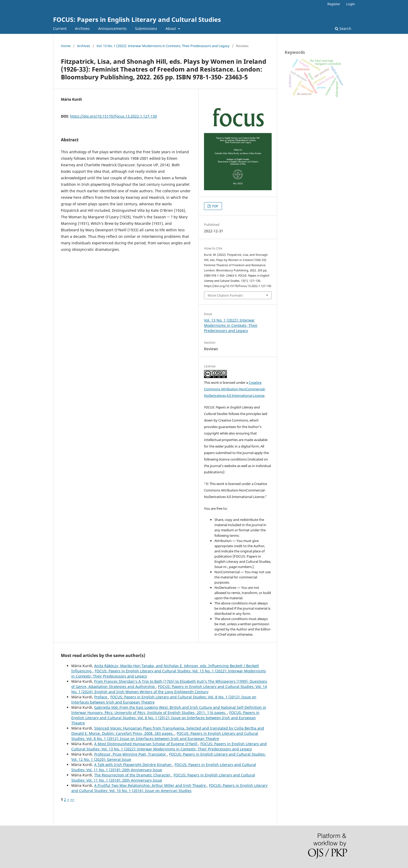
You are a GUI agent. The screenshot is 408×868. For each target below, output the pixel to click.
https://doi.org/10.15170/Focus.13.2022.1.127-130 (113, 116)
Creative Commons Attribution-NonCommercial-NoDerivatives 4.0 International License (235, 389)
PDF (215, 206)
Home (66, 46)
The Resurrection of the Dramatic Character (133, 775)
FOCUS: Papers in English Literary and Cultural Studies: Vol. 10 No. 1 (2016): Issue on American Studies (169, 788)
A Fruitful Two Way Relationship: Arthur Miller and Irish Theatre (151, 785)
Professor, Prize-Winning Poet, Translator (131, 754)
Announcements (112, 28)
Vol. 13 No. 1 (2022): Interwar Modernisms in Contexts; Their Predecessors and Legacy (163, 46)
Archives (82, 28)
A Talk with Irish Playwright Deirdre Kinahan (133, 765)
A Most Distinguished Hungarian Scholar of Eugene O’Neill (146, 744)
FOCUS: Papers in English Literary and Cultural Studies (137, 19)
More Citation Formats (225, 295)
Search (343, 28)
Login (350, 4)
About (171, 28)
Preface (101, 697)
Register (334, 4)
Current (60, 28)
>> (72, 799)
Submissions (146, 28)
